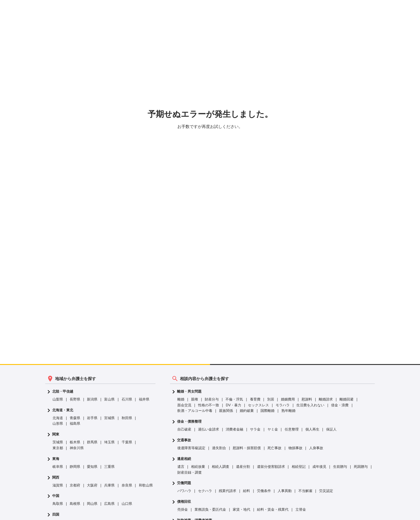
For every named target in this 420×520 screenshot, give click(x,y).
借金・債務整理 (189, 422)
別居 (271, 399)
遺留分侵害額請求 (271, 467)
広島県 (109, 504)
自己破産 (184, 429)
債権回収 (184, 502)
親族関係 (226, 411)
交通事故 (184, 440)
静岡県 (75, 467)
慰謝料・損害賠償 (247, 448)
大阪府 (92, 485)
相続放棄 (198, 467)
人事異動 (285, 491)
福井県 (144, 399)
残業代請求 (228, 491)
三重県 (109, 467)
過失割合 (219, 448)
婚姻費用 (288, 399)
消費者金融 (235, 429)
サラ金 (255, 429)
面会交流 (184, 405)
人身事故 (316, 448)
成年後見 (319, 467)
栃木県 (75, 442)
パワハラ (184, 491)
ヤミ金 (273, 429)
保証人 (331, 429)
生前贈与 (340, 467)
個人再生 (312, 429)
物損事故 (295, 448)
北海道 (58, 418)
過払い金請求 (209, 429)
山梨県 (58, 399)
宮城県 (109, 418)
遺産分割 (243, 467)
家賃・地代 (242, 510)
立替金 (301, 510)
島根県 (75, 504)
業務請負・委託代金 (210, 510)
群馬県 (92, 442)
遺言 (181, 467)
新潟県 (92, 399)
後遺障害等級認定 (191, 448)
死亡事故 (274, 448)
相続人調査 (220, 467)
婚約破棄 (247, 411)
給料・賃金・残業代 (273, 510)
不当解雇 (305, 491)
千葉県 (127, 442)
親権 (195, 399)
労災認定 (326, 491)
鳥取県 (58, 504)
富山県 (109, 399)
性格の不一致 (209, 405)
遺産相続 (184, 459)
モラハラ (283, 405)
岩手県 (92, 418)
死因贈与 (361, 467)
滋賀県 (58, 485)
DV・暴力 (233, 405)
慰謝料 (307, 399)
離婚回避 (346, 399)
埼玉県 (109, 442)
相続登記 (299, 467)
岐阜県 (58, 467)
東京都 (58, 448)
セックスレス (258, 405)
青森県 (75, 418)
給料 (246, 491)
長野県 (75, 399)
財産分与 (212, 399)
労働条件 (264, 491)
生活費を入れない (310, 405)
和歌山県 (146, 485)
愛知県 (92, 467)
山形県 (58, 424)
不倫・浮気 (234, 399)
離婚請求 (326, 399)
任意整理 (292, 429)
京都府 (75, 485)
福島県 (75, 424)
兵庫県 (109, 485)
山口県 (127, 504)
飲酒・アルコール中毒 (195, 411)
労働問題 (184, 483)
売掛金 (183, 510)
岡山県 (92, 504)
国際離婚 (267, 411)
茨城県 (58, 442)
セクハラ (205, 491)
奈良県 (127, 485)
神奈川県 (77, 448)
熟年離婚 (288, 411)
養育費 (255, 399)
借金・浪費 (340, 405)
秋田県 (127, 418)
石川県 (127, 399)
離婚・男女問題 (189, 392)
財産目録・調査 (190, 472)
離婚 (181, 399)
